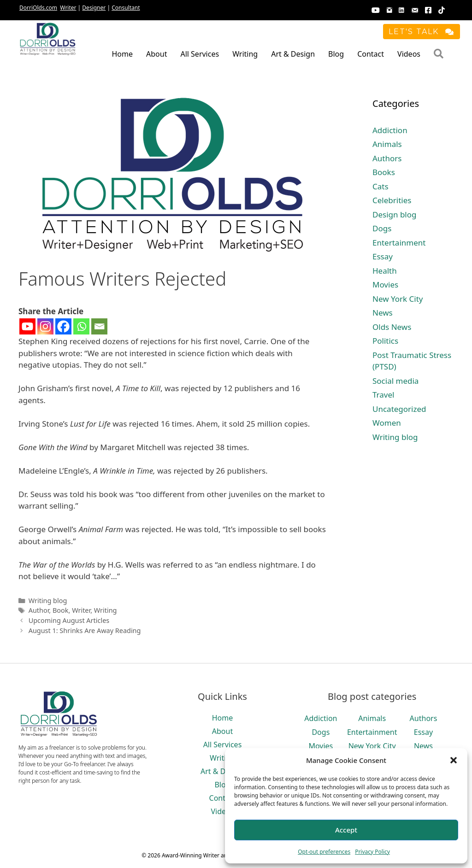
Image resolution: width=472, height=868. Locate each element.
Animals (387, 144)
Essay (383, 256)
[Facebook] (63, 326)
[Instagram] (45, 326)
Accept (346, 830)
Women (387, 423)
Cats (381, 186)
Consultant (126, 8)
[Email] (99, 326)
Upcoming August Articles (69, 620)
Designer (94, 8)
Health (385, 271)
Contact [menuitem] (371, 54)
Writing (106, 610)
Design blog (395, 214)
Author (39, 610)
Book (61, 610)
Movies (385, 284)
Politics (385, 341)
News (383, 313)
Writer (68, 8)
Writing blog (48, 601)
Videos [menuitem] (409, 54)
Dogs (382, 228)
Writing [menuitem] (245, 54)
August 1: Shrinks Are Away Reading (85, 630)
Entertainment (399, 243)
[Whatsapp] (81, 326)
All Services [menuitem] (200, 54)
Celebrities (392, 200)
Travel (383, 395)
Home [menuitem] (122, 54)
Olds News (392, 327)
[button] (454, 760)
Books (384, 172)
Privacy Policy (372, 852)
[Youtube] (27, 326)
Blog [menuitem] (336, 54)
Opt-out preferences (324, 852)
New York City (398, 299)
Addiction (390, 130)
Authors (387, 158)
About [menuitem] (156, 54)
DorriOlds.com (38, 8)
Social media (395, 381)
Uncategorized (399, 409)
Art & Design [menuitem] (293, 54)
